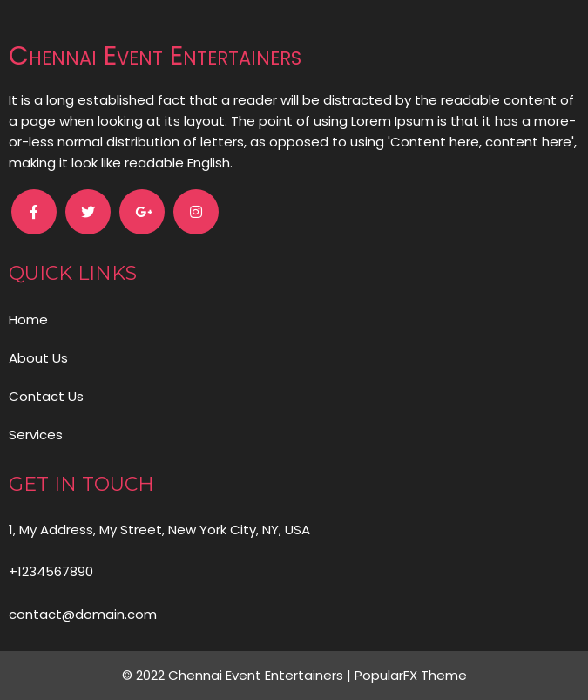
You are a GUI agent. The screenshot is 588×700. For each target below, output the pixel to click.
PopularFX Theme (411, 675)
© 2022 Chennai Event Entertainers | (238, 675)
